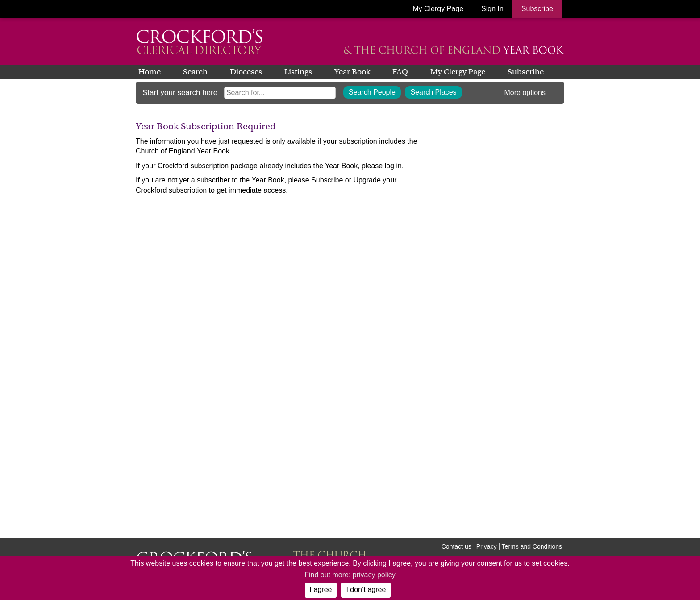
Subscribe (526, 72)
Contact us (456, 546)
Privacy (487, 546)
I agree (321, 590)
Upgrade (367, 180)
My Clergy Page (438, 9)
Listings (298, 72)
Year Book (352, 72)
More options (525, 93)
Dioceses (246, 72)
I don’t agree (366, 590)
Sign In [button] (492, 9)
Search (195, 72)
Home (150, 72)
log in (393, 166)
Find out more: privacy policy (350, 575)
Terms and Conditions (532, 546)
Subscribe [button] (537, 9)
